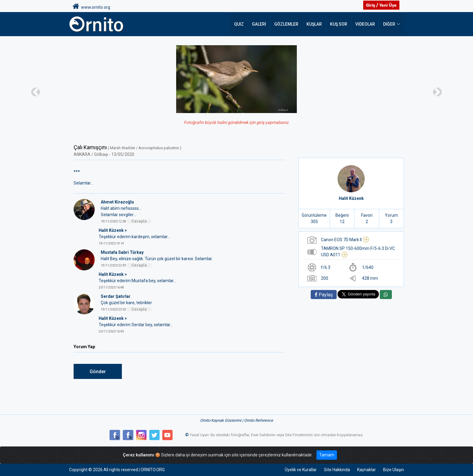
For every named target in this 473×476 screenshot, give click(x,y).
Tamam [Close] (327, 455)
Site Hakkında (337, 470)
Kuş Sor (339, 24)
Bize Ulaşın (394, 470)
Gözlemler (286, 24)
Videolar (365, 24)
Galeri (259, 24)
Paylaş (324, 295)
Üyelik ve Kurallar (301, 470)
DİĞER (389, 24)
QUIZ (239, 24)
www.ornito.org (91, 6)
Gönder (98, 372)
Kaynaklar (367, 470)
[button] (35, 92)
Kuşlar (314, 24)
